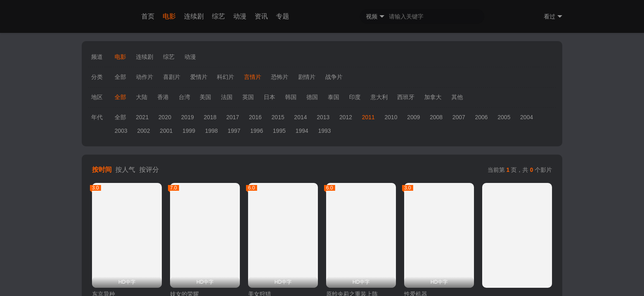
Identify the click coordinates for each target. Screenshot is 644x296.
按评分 (149, 170)
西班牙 (406, 97)
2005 (504, 117)
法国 (227, 97)
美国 (205, 97)
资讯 (261, 16)
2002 (144, 131)
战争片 (334, 77)
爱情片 (199, 77)
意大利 (379, 97)
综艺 (218, 16)
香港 (163, 97)
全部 (120, 77)
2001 (166, 131)
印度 (355, 97)
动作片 (145, 77)
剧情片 (307, 77)
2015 (278, 117)
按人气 (125, 170)
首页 (148, 16)
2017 (233, 117)
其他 (457, 97)
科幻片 (225, 77)
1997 (234, 131)
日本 (269, 97)
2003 (121, 131)
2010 (391, 117)
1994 (302, 131)
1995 (279, 131)
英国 (248, 97)
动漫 (240, 16)
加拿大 (433, 97)
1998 (211, 131)
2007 (459, 117)
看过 (553, 17)
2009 (413, 117)
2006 (481, 117)
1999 (189, 131)
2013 (323, 117)
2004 (527, 117)
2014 (300, 117)
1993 (324, 131)
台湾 (184, 97)
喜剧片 (172, 77)
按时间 (102, 170)
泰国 (333, 97)
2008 (436, 117)
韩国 (291, 97)
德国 (312, 97)
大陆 (142, 97)
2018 (210, 117)
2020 (165, 117)
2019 (187, 117)
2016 (255, 117)
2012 (346, 117)
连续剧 (194, 16)
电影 (169, 16)
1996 (256, 131)
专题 (283, 16)
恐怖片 (280, 77)
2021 (142, 117)
